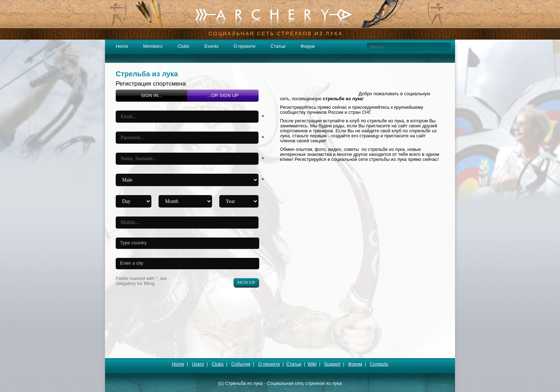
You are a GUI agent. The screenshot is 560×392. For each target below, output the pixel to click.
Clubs (183, 46)
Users (198, 364)
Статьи (278, 46)
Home (122, 46)
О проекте (244, 46)
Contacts (379, 364)
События (241, 364)
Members (153, 46)
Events (211, 46)
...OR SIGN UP (223, 95)
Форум (307, 46)
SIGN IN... (151, 95)
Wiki (312, 364)
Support (332, 364)
